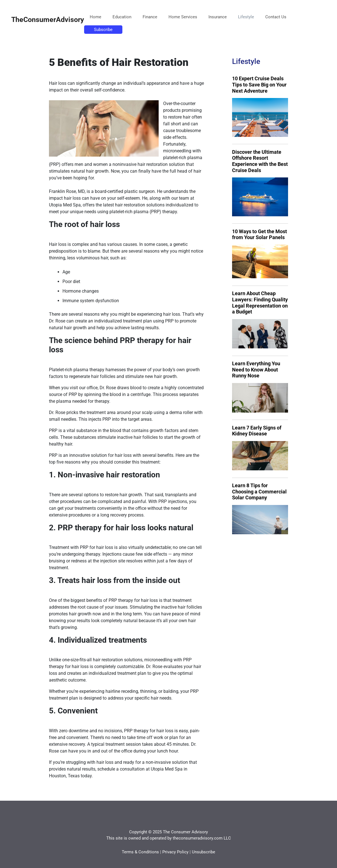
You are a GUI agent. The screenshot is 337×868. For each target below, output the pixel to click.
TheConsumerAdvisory (48, 20)
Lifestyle (246, 17)
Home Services (183, 17)
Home (96, 17)
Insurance (218, 17)
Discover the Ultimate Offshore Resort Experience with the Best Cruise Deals (260, 161)
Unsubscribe (204, 852)
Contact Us (276, 17)
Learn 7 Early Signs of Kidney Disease (257, 431)
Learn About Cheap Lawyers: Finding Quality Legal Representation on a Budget (260, 302)
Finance (150, 17)
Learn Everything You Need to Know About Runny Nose (256, 370)
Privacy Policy (175, 852)
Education (122, 17)
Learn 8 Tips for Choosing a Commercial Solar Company (259, 491)
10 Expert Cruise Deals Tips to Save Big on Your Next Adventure (259, 84)
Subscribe (103, 30)
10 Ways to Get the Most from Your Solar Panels (260, 234)
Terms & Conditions (140, 852)
